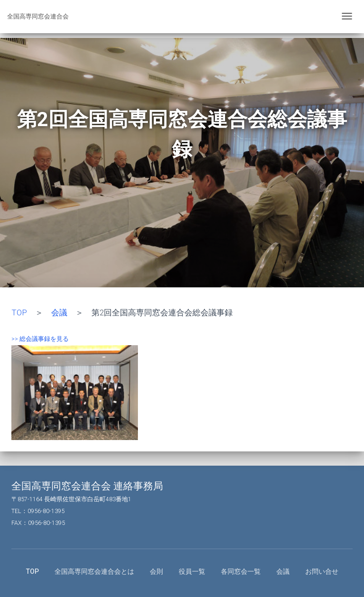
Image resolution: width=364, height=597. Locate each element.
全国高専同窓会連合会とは (94, 571)
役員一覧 (192, 571)
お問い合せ (322, 571)
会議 (59, 312)
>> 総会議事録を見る (40, 339)
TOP (19, 312)
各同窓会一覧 (241, 571)
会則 (156, 571)
